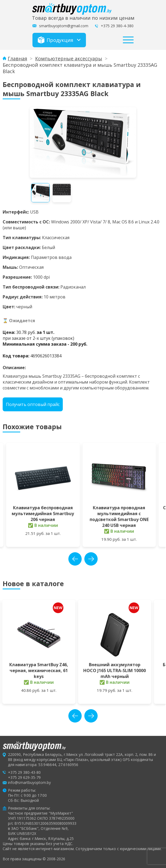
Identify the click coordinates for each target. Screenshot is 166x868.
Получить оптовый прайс (33, 404)
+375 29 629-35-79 (24, 777)
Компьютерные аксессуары (69, 58)
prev (75, 559)
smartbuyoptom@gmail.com (64, 26)
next (91, 559)
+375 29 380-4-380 (117, 26)
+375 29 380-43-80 (24, 772)
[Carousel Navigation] (83, 559)
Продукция (55, 40)
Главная (17, 58)
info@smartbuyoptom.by (29, 782)
